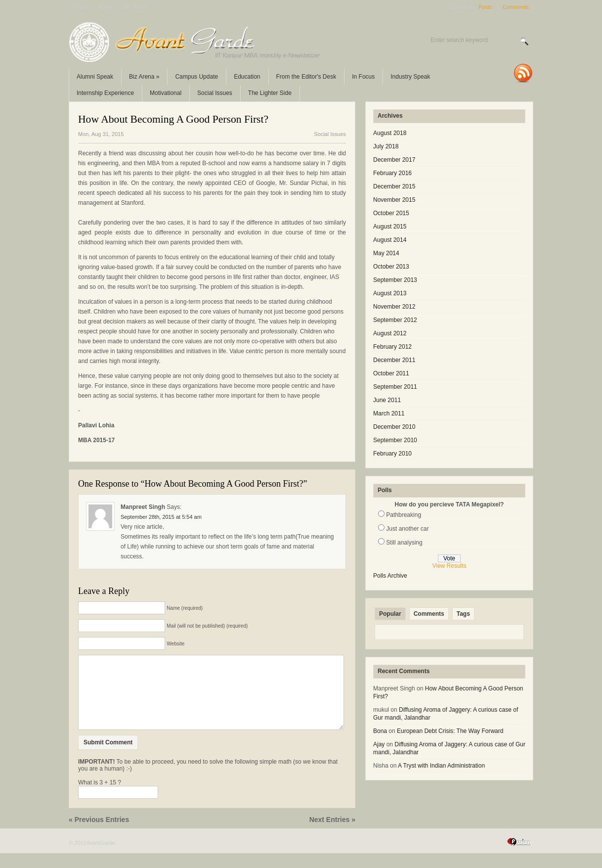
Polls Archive (390, 576)
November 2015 (394, 200)
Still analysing (404, 543)
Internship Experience (105, 93)
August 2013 (390, 293)
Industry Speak (410, 77)
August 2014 (390, 240)
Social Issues (215, 93)
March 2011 (389, 413)
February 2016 (392, 173)
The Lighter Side (270, 93)
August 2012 (390, 333)
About (105, 7)
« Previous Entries (99, 834)
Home (81, 7)
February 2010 (392, 454)
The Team (134, 7)
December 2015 (394, 186)
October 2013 (391, 267)
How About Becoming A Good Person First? (173, 119)
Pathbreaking (404, 515)
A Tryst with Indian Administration (441, 766)
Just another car (407, 529)
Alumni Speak (95, 77)
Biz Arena (144, 77)
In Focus (363, 77)
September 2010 (395, 440)
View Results (449, 566)
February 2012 (392, 347)
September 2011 (395, 387)
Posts (485, 7)
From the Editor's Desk (306, 77)
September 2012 (395, 320)
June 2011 (387, 400)
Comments (516, 7)
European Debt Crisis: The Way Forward (450, 731)
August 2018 (390, 133)
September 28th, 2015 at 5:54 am (161, 517)
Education (247, 77)
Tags (463, 614)
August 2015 (390, 227)
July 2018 (386, 146)
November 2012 (394, 307)
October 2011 (391, 373)
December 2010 (394, 427)
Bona (380, 731)
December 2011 (394, 360)
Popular (390, 614)
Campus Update (196, 77)
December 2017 (394, 160)
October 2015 (391, 213)
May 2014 (386, 253)
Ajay (379, 744)
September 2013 (395, 280)
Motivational (166, 93)
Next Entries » (332, 834)
